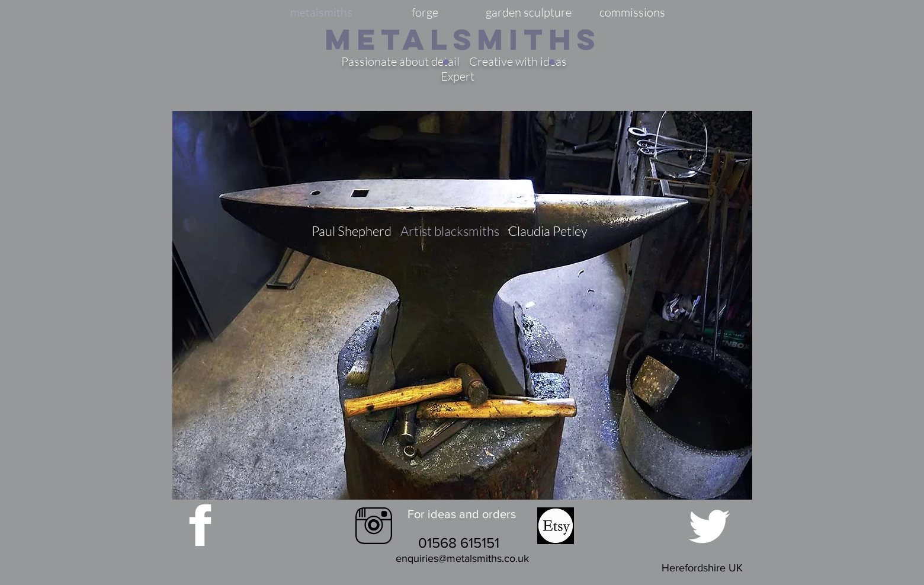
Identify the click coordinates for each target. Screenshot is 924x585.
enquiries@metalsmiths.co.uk (462, 558)
